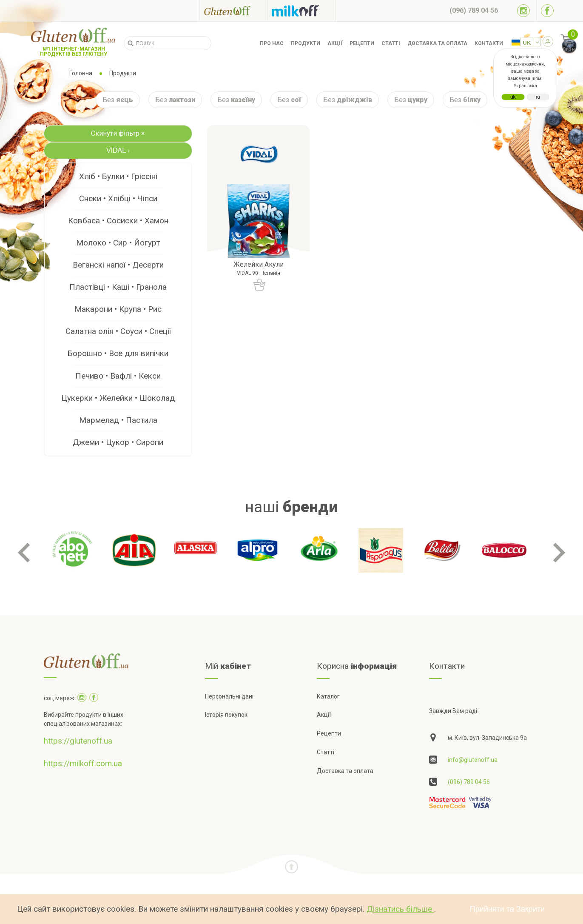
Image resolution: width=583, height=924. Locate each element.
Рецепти (362, 43)
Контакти (489, 43)
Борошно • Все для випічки (118, 353)
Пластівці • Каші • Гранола (118, 287)
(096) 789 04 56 (469, 782)
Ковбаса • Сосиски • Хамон (118, 221)
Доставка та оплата (437, 43)
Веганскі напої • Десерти (118, 265)
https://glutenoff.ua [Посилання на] (78, 741)
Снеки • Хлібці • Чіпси (118, 198)
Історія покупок (226, 715)
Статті (391, 43)
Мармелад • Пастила (118, 420)
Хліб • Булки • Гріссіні (118, 176)
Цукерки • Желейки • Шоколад (118, 398)
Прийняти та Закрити (507, 909)
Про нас (272, 43)
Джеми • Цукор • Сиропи (118, 442)
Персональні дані (229, 696)
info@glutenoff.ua (473, 760)
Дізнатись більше (400, 909)
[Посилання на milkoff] (301, 11)
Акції (335, 43)
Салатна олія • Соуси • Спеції (118, 331)
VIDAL (118, 150)
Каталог (328, 696)
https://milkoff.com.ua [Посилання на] (83, 763)
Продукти (306, 43)
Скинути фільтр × (118, 133)
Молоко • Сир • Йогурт (118, 243)
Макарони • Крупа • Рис (118, 309)
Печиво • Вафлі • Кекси (118, 376)
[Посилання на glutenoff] (233, 10)
